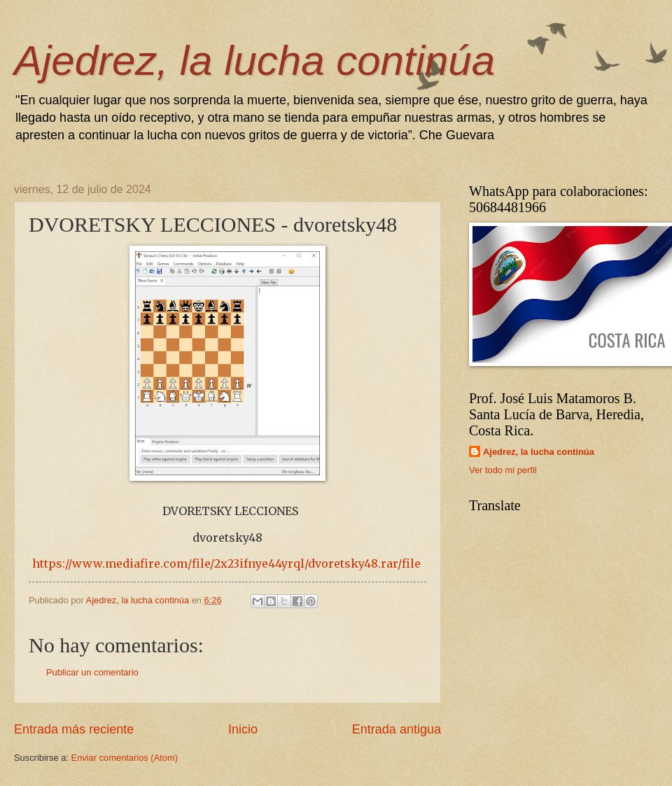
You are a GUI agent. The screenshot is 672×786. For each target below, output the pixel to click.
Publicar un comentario (92, 672)
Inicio (243, 729)
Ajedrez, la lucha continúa (254, 61)
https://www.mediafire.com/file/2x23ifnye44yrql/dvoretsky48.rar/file (226, 563)
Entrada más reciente (74, 729)
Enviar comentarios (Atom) (125, 758)
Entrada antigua (397, 729)
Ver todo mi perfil (503, 470)
